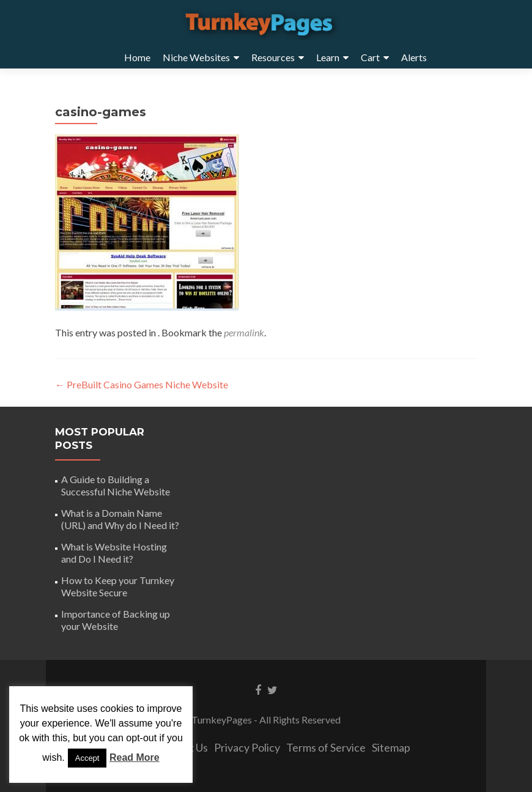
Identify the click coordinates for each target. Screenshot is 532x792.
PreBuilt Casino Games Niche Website (142, 384)
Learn (328, 57)
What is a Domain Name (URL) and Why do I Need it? (120, 519)
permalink (244, 332)
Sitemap (391, 747)
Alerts (414, 57)
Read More (135, 757)
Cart (370, 57)
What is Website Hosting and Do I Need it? (114, 553)
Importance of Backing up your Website (116, 620)
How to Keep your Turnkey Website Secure (118, 586)
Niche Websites (196, 57)
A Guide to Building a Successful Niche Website (116, 485)
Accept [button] (87, 758)
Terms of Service (326, 747)
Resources (273, 57)
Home (137, 57)
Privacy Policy (247, 747)
